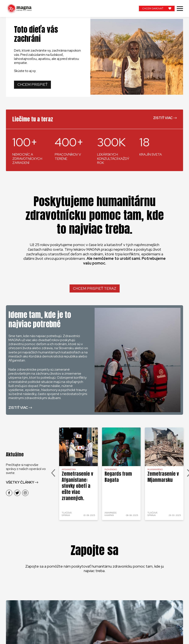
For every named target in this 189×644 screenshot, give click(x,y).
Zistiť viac (163, 118)
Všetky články (20, 482)
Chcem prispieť (32, 84)
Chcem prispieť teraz (95, 288)
